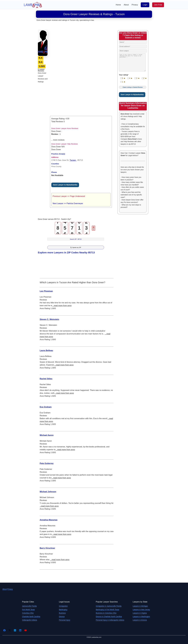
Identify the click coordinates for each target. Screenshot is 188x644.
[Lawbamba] (33, 5)
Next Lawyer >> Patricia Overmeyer (68, 203)
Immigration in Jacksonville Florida (109, 606)
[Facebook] (4, 630)
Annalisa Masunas (49, 520)
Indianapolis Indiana (30, 620)
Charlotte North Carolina (31, 616)
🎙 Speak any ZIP (76, 247)
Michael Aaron (47, 435)
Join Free (158, 5)
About (126, 5)
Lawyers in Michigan (140, 606)
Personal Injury (65, 620)
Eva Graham (46, 407)
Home (118, 5)
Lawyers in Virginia (140, 613)
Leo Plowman (46, 291)
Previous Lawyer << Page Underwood (69, 196)
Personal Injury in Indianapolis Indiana (110, 620)
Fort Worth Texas (28, 610)
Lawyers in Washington (141, 616)
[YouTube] (26, 630)
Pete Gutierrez (47, 463)
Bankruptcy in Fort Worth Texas (107, 610)
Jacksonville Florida (29, 606)
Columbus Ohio (28, 613)
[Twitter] (10, 630)
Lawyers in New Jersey (141, 610)
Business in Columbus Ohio (106, 613)
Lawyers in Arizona (140, 620)
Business (62, 613)
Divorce (62, 616)
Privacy (135, 5)
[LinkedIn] (20, 630)
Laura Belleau (46, 350)
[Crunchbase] (15, 630)
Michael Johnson (48, 492)
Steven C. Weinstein (49, 319)
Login (145, 5)
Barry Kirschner (47, 548)
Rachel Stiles (46, 379)
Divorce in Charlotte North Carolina (109, 616)
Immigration (63, 606)
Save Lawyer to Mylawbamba (65, 185)
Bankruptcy (63, 610)
